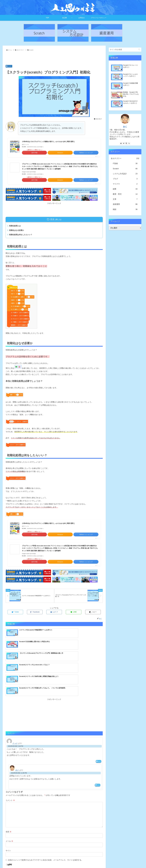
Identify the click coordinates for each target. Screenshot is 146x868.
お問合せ (123, 862)
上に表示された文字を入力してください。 (22, 839)
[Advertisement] (54, 57)
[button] (139, 50)
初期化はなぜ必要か (17, 231)
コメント (10, 769)
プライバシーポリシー (135, 862)
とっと (15, 712)
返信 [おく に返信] (98, 754)
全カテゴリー (125, 158)
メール (9, 810)
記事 (117, 862)
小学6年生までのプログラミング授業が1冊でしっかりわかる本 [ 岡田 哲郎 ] (48, 142)
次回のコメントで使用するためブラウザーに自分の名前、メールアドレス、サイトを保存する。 (45, 829)
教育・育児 (125, 194)
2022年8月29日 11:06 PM (19, 742)
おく (17, 739)
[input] (125, 50)
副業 (125, 189)
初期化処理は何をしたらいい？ (21, 235)
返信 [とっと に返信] (99, 730)
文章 (125, 199)
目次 (52, 219)
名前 (8, 801)
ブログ (125, 179)
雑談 (125, 209)
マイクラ (125, 184)
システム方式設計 (125, 174)
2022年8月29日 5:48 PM (16, 715)
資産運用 (125, 204)
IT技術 (125, 163)
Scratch (9, 66)
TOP (112, 862)
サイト (8, 819)
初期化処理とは (15, 226)
